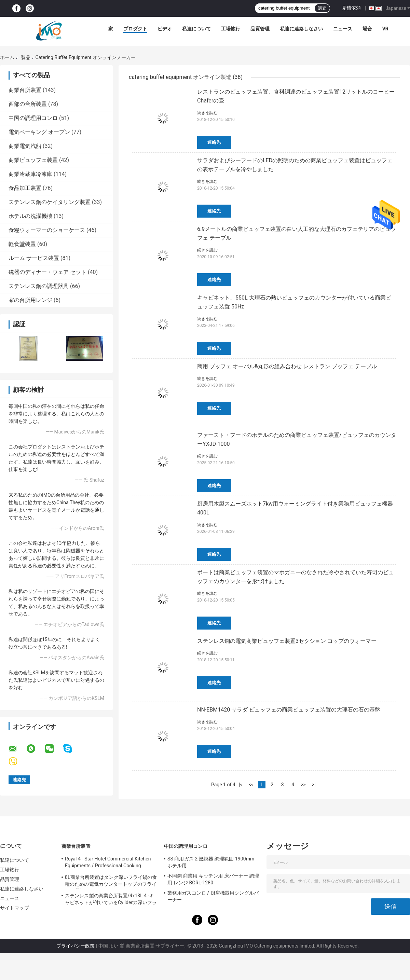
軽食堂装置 (22, 244)
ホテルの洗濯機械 (30, 216)
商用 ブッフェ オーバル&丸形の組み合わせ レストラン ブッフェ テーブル (287, 366)
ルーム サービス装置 (34, 258)
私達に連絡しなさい (301, 29)
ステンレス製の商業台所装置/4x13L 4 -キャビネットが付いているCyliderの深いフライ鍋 (111, 900)
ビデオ (165, 29)
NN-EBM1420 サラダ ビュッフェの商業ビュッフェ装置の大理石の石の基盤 (289, 710)
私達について (196, 29)
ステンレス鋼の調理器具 (39, 286)
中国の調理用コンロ (33, 118)
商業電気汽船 (25, 146)
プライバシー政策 (76, 946)
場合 (367, 29)
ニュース (343, 29)
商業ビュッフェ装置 (33, 160)
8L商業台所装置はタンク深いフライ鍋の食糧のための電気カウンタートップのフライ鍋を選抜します (111, 882)
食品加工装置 (25, 188)
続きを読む (207, 113)
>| (314, 785)
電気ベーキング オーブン (39, 132)
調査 (322, 8)
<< (251, 785)
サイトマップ (15, 908)
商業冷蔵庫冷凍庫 (30, 174)
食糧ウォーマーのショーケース (47, 230)
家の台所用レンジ (30, 300)
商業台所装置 (25, 90)
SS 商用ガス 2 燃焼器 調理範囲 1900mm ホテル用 (211, 862)
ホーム (7, 57)
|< (241, 785)
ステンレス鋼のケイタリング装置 (50, 202)
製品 (26, 57)
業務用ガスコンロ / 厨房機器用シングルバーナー (213, 896)
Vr (385, 29)
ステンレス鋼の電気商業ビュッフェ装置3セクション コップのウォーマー (287, 641)
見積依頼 (351, 8)
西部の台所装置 (28, 104)
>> (303, 785)
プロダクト (135, 29)
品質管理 (260, 29)
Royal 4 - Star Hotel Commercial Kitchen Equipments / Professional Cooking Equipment (108, 863)
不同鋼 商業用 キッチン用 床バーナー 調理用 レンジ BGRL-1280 (213, 879)
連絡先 (214, 142)
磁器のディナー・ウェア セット (47, 272)
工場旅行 (231, 29)
